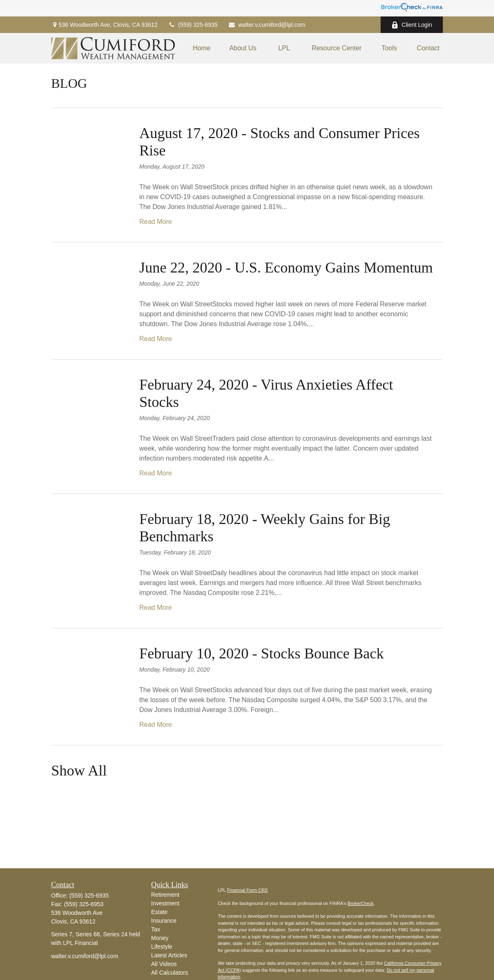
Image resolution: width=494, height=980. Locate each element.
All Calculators (170, 973)
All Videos (164, 964)
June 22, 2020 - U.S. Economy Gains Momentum (286, 268)
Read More (156, 222)
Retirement (165, 895)
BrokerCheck (361, 903)
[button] (201, 48)
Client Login (412, 25)
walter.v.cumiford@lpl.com (267, 25)
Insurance (164, 921)
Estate (160, 912)
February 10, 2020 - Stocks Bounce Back (262, 653)
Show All (79, 771)
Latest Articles (169, 955)
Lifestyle (162, 947)
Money (160, 938)
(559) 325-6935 (193, 25)
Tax (156, 929)
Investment (165, 903)
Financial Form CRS (247, 890)
